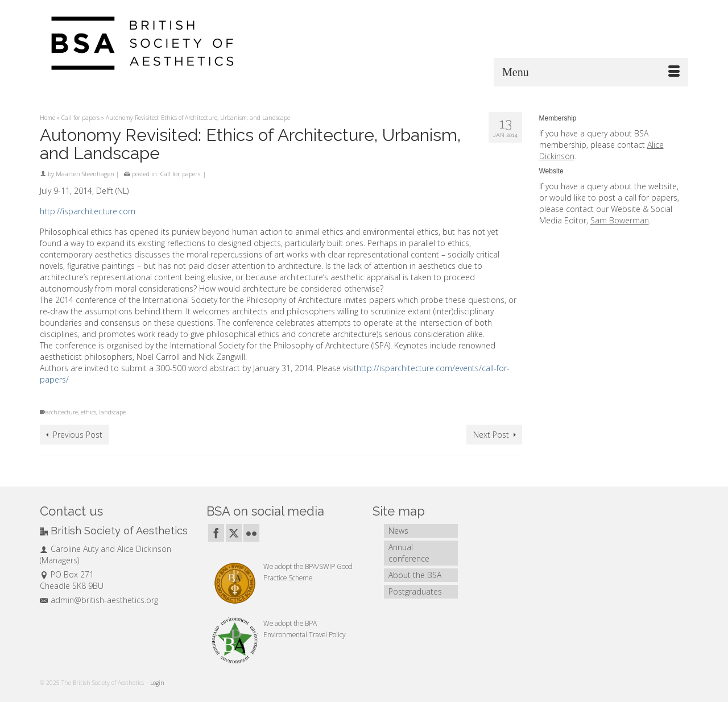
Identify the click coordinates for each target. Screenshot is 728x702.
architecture (62, 412)
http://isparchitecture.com (88, 211)
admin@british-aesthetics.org (99, 600)
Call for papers (180, 174)
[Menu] (591, 72)
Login (157, 683)
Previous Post (78, 435)
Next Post (491, 435)
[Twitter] (234, 533)
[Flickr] (251, 533)
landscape (112, 412)
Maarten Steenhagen (85, 174)
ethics (88, 412)
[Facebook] (216, 533)
